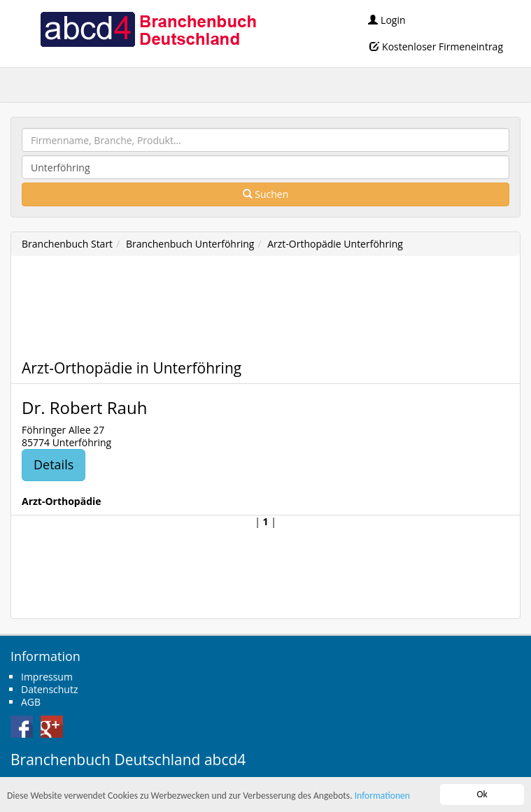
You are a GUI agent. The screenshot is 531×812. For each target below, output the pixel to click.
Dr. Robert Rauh (84, 407)
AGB (31, 702)
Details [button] (54, 464)
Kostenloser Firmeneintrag (436, 47)
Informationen (382, 796)
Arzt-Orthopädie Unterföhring (335, 244)
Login (387, 20)
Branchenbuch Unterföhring (190, 244)
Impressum (47, 677)
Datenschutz (49, 689)
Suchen (266, 194)
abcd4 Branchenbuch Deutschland (148, 28)
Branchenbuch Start (67, 244)
